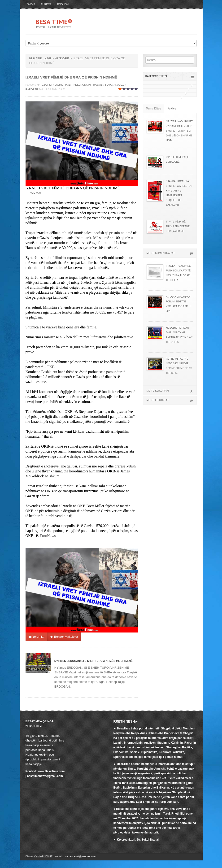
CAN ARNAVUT (43, 856)
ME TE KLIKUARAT (170, 391)
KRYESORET (45, 85)
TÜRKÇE (46, 4)
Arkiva (172, 108)
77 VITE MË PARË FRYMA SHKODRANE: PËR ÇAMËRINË (178, 226)
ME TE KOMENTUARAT (170, 253)
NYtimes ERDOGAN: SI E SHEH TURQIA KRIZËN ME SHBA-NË (94, 661)
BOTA (108, 85)
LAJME (59, 85)
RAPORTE (32, 89)
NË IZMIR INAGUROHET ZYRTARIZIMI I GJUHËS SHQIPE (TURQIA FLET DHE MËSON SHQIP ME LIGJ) (179, 131)
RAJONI (98, 85)
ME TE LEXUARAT (170, 400)
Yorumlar (37, 637)
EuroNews (34, 193)
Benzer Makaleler (64, 637)
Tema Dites (154, 108)
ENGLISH (63, 4)
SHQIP (31, 4)
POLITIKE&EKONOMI (78, 85)
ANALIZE (119, 85)
